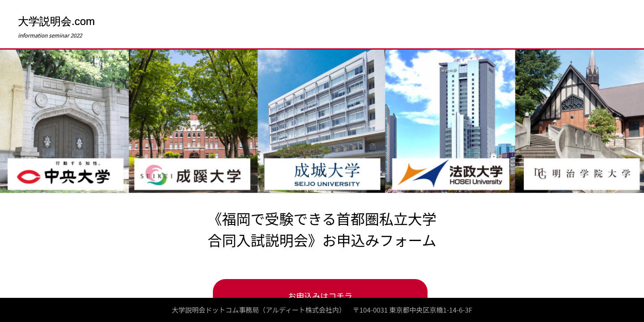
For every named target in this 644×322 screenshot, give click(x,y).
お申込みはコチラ (320, 296)
